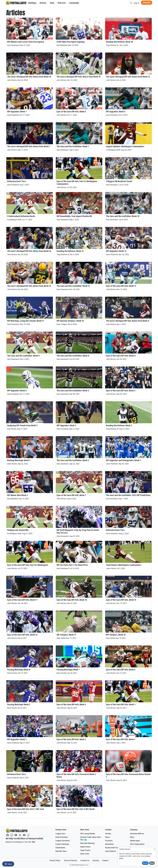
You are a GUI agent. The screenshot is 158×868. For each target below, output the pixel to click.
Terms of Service (70, 860)
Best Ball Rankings (88, 843)
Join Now (147, 3)
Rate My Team (61, 851)
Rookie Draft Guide (113, 848)
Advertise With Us (137, 834)
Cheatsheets (60, 848)
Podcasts (62, 3)
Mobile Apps (135, 841)
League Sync (60, 834)
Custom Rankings (62, 844)
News (107, 837)
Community (75, 3)
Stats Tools (85, 854)
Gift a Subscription (137, 844)
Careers (105, 860)
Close (152, 863)
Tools (53, 3)
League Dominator (63, 841)
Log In (136, 3)
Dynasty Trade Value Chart (91, 839)
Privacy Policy (55, 860)
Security (96, 860)
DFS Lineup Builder (88, 834)
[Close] (154, 849)
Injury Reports (111, 851)
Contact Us (85, 860)
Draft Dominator (62, 837)
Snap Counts (85, 850)
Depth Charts (85, 847)
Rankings (33, 3)
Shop (132, 837)
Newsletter (109, 844)
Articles (44, 3)
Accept (145, 863)
